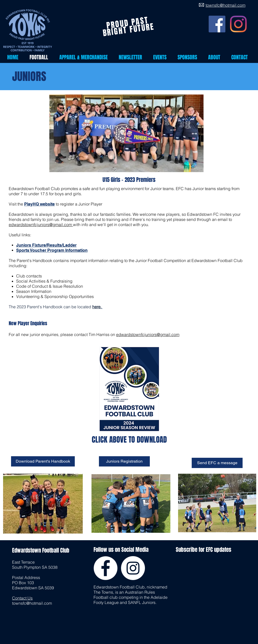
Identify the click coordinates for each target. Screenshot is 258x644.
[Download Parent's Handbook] (43, 461)
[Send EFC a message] (217, 463)
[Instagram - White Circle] (133, 568)
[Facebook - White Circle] (105, 568)
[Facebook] (217, 24)
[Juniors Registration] (124, 461)
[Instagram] (238, 24)
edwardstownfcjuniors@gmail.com (41, 225)
